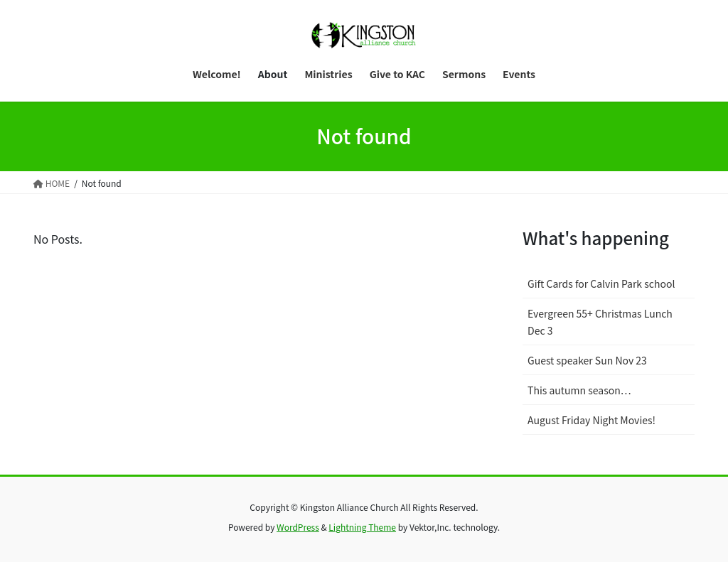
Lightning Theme (362, 527)
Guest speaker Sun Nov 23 (587, 360)
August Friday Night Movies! (591, 420)
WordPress (298, 527)
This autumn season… (579, 390)
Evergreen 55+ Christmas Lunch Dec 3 (600, 321)
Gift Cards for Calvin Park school (601, 283)
